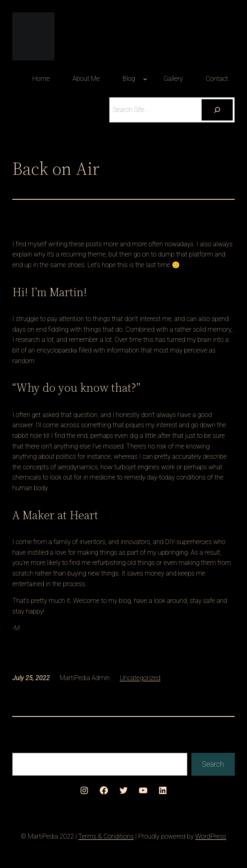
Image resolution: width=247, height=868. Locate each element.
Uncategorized (140, 678)
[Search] (217, 110)
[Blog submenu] (145, 79)
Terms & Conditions (106, 836)
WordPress (211, 836)
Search (213, 764)
